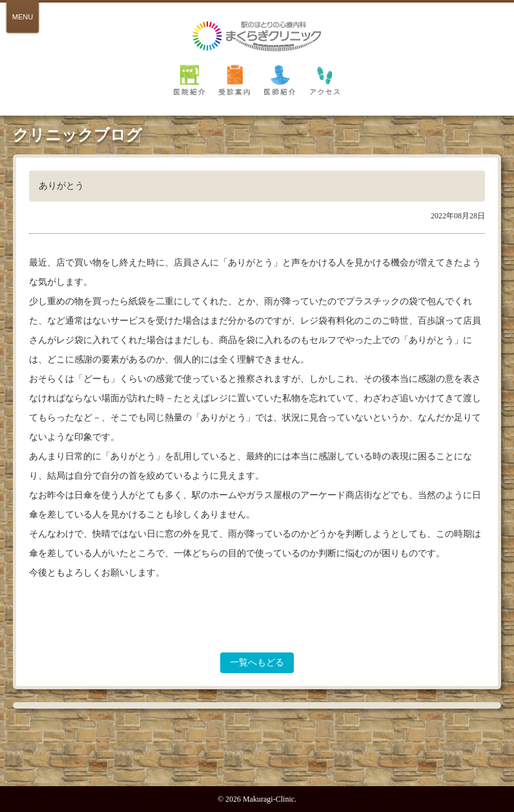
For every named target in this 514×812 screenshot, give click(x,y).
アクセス (325, 79)
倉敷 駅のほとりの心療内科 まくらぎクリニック (257, 36)
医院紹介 (189, 79)
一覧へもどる (257, 662)
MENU (23, 17)
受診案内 (234, 79)
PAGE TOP (257, 756)
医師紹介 (280, 79)
